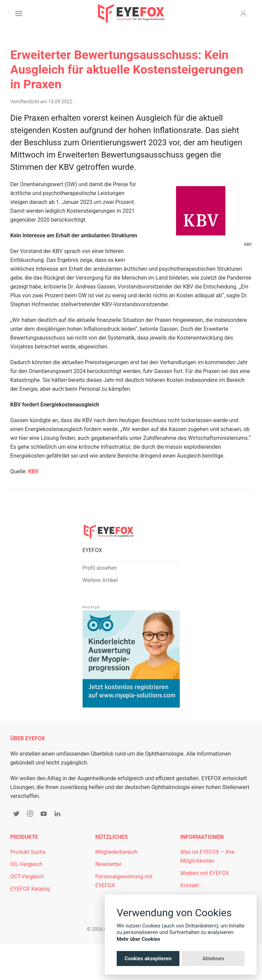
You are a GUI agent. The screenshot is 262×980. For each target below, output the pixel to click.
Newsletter (108, 864)
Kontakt (190, 885)
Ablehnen (213, 959)
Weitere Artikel (100, 580)
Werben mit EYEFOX (205, 873)
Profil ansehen (100, 568)
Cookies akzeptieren (148, 959)
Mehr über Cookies (139, 939)
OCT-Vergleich (27, 877)
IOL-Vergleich (26, 864)
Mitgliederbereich (116, 852)
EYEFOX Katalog (30, 889)
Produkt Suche (28, 852)
